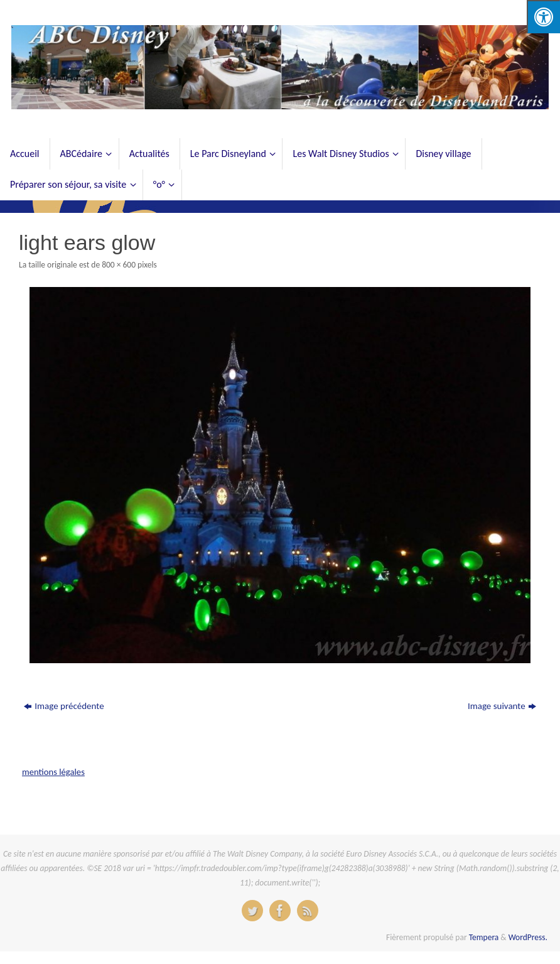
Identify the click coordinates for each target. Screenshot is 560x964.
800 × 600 (119, 265)
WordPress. (528, 937)
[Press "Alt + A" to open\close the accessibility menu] (543, 17)
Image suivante (502, 706)
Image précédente (64, 706)
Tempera (484, 937)
